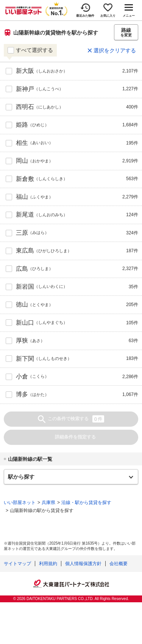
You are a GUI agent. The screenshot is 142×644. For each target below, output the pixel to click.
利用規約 (48, 564)
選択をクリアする (115, 50)
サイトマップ (17, 564)
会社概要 (119, 564)
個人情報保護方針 (83, 564)
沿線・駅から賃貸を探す (86, 503)
